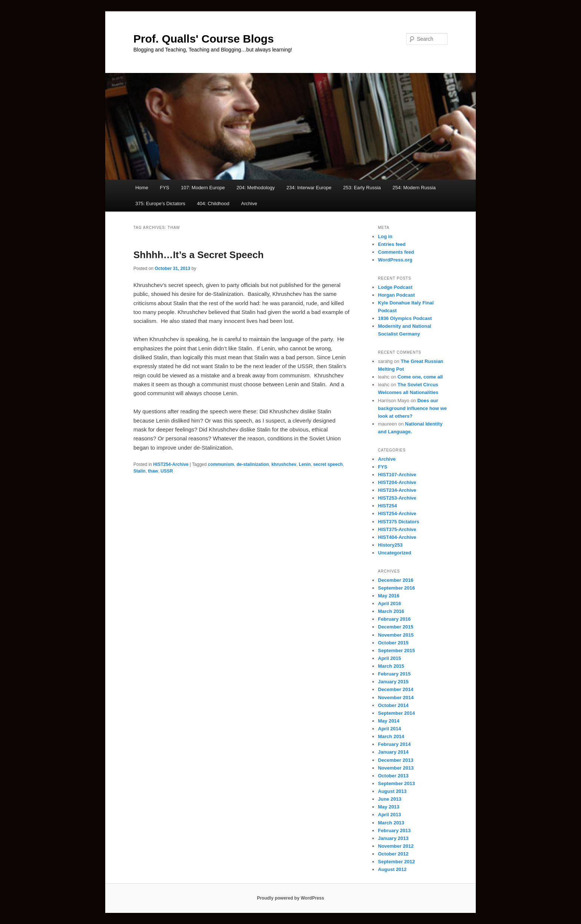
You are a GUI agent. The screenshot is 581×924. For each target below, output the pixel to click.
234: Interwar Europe (309, 188)
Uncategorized (395, 553)
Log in (385, 236)
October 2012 (393, 854)
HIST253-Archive (397, 498)
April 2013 (389, 815)
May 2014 (389, 721)
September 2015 (396, 651)
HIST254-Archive (171, 464)
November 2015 (396, 635)
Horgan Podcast (396, 295)
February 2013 (394, 830)
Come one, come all (420, 377)
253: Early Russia (362, 188)
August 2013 (392, 791)
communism (221, 464)
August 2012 (392, 869)
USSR (167, 471)
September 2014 (396, 713)
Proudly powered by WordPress (290, 898)
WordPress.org (395, 260)
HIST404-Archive (397, 537)
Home (142, 188)
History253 (390, 545)
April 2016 (389, 603)
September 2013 (396, 783)
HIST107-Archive (397, 475)
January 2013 (393, 838)
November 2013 (396, 768)
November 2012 (396, 846)
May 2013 (389, 807)
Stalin (140, 471)
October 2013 (393, 776)
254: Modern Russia (414, 188)
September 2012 (396, 862)
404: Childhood (213, 204)
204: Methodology (255, 188)
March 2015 (391, 666)
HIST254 (387, 506)
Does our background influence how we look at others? (412, 408)
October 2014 (393, 705)
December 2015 (396, 627)
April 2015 (389, 658)
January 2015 (393, 682)
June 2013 (390, 799)
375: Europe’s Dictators (160, 204)
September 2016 (396, 588)
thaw (153, 471)
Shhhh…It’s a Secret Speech (199, 255)
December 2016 (396, 580)
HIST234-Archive (397, 490)
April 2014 (389, 729)
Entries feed (392, 244)
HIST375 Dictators (399, 522)
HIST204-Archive (397, 482)
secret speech (328, 464)
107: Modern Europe (203, 188)
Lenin (305, 464)
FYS (164, 188)
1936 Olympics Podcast (405, 318)
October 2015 (393, 643)
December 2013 (396, 760)
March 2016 (391, 611)
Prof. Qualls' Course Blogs (204, 39)
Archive (249, 204)
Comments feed (396, 252)
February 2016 (394, 619)
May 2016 (389, 596)
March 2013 (391, 823)
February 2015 (394, 674)
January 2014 (393, 752)
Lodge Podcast (395, 287)
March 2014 (391, 736)
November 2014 (396, 698)
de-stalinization (253, 464)
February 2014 (394, 744)
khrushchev (284, 464)
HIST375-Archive (397, 529)
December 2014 (396, 689)
